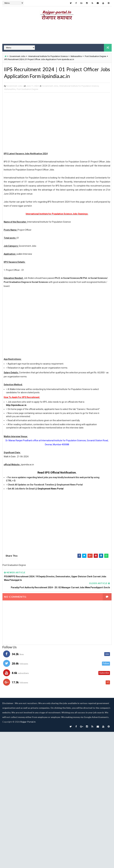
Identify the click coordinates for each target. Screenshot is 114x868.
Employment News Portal (51, 489)
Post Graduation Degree (95, 56)
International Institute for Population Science (48, 56)
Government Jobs (17, 56)
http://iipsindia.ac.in (16, 405)
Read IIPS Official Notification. (57, 473)
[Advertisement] (56, 123)
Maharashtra (76, 56)
